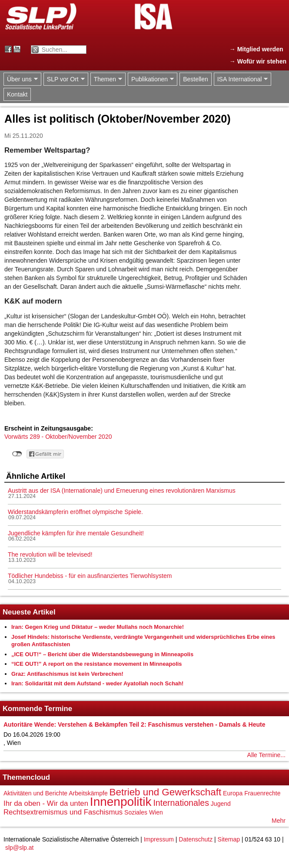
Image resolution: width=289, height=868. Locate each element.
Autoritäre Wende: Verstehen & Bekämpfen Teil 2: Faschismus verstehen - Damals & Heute (134, 724)
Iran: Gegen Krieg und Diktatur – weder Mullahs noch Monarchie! (98, 627)
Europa (233, 793)
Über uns (21, 79)
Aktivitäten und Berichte (35, 793)
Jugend (221, 804)
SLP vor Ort (64, 79)
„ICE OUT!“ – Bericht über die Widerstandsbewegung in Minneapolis (102, 654)
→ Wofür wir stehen (258, 61)
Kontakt (17, 94)
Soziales (136, 812)
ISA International (241, 79)
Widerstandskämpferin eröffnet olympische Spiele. (75, 512)
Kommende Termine (37, 709)
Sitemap (229, 839)
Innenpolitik (121, 802)
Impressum (159, 839)
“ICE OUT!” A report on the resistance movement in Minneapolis (97, 664)
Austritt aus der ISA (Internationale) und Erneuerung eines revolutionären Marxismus (122, 491)
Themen (106, 79)
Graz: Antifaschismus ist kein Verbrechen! (67, 674)
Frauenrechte (262, 793)
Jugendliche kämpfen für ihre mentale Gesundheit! (76, 533)
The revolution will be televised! (50, 554)
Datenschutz (196, 839)
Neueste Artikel (29, 612)
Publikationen (151, 79)
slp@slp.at (20, 848)
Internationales (181, 803)
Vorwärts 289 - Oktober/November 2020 (58, 437)
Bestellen (196, 79)
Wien (156, 812)
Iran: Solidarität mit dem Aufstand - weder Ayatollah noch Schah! (97, 683)
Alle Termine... (266, 755)
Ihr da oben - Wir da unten (46, 803)
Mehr (279, 821)
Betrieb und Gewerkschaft (166, 792)
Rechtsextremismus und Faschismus (63, 812)
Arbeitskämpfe (88, 793)
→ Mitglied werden (256, 49)
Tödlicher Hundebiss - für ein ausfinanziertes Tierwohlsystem (90, 576)
